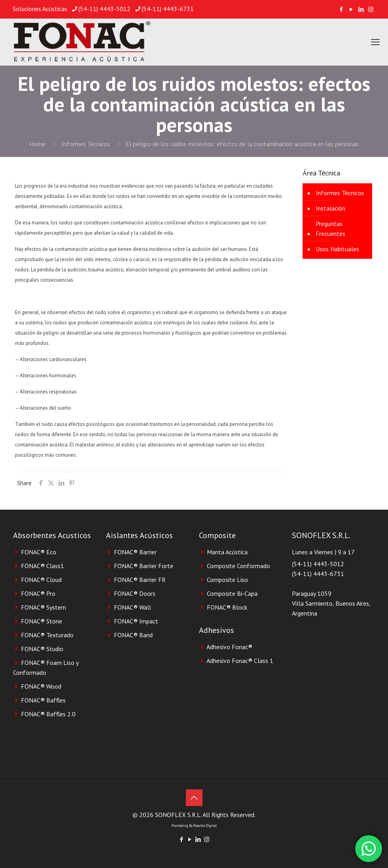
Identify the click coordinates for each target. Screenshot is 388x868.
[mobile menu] (375, 42)
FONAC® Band (133, 635)
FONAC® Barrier (135, 552)
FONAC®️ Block (227, 607)
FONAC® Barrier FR (140, 580)
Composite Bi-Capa (232, 593)
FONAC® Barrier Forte (144, 566)
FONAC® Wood (41, 686)
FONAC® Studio (42, 649)
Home (37, 144)
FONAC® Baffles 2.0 (48, 714)
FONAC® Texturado (47, 635)
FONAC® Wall (132, 607)
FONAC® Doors (135, 593)
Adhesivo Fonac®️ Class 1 (240, 661)
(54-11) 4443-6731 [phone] (168, 9)
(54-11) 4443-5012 (318, 564)
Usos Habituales (337, 249)
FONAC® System (44, 607)
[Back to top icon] (194, 798)
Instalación (330, 208)
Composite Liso (227, 580)
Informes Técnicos (86, 144)
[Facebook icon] (341, 9)
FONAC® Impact (136, 621)
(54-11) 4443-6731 (318, 574)
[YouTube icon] (351, 9)
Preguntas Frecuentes (330, 229)
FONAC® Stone (42, 621)
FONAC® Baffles (43, 700)
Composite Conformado (238, 566)
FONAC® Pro (38, 593)
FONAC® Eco (39, 552)
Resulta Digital (205, 826)
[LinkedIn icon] (361, 9)
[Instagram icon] (371, 9)
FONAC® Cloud (41, 580)
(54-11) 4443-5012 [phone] (104, 9)
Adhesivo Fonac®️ (229, 647)
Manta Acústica (227, 552)
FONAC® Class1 (43, 566)
